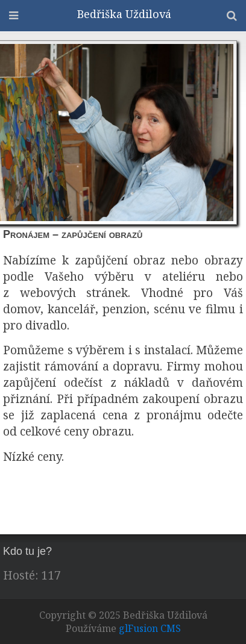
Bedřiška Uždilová (124, 14)
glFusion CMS (150, 628)
